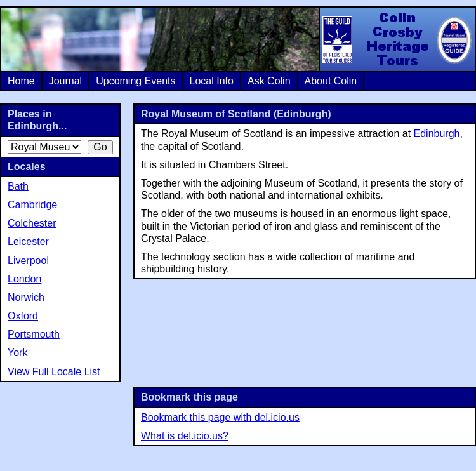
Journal (65, 81)
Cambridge (32, 205)
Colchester (32, 223)
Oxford (23, 316)
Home (21, 81)
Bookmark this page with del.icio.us (220, 417)
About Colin (331, 81)
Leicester (28, 242)
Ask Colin (269, 81)
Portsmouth (34, 334)
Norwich (26, 297)
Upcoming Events (136, 81)
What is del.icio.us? (185, 436)
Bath (18, 186)
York (17, 353)
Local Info (212, 81)
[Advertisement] (305, 332)
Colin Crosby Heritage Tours (397, 39)
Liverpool (28, 261)
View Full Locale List (54, 372)
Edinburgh (437, 134)
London (24, 279)
